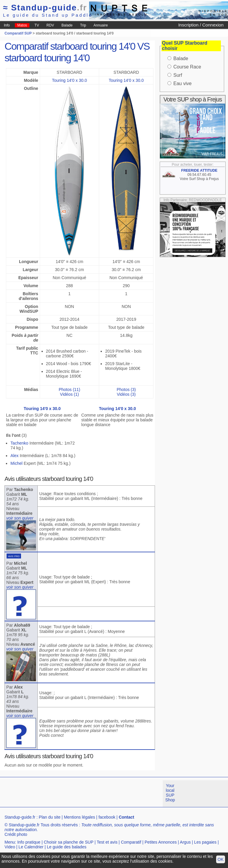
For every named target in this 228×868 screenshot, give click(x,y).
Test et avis (107, 842)
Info (7, 25)
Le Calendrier (31, 847)
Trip (83, 25)
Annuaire (101, 25)
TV (37, 25)
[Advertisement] (108, 794)
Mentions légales (79, 817)
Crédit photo (16, 834)
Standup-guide (45, 8)
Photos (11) (69, 390)
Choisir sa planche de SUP (68, 842)
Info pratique (29, 842)
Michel (16, 463)
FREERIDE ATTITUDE (199, 171)
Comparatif (131, 842)
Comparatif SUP (18, 33)
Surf (178, 75)
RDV (50, 25)
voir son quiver (20, 518)
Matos (22, 25)
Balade (67, 25)
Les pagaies (205, 842)
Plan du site (50, 817)
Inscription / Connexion (201, 25)
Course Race (187, 67)
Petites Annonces (161, 842)
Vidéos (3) (126, 394)
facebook (107, 817)
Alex (14, 456)
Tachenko (19, 443)
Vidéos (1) (69, 394)
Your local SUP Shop (170, 793)
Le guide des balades (67, 847)
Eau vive (182, 83)
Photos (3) (126, 390)
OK (221, 859)
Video (10, 847)
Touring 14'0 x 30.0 (69, 80)
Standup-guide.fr (20, 817)
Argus (185, 842)
